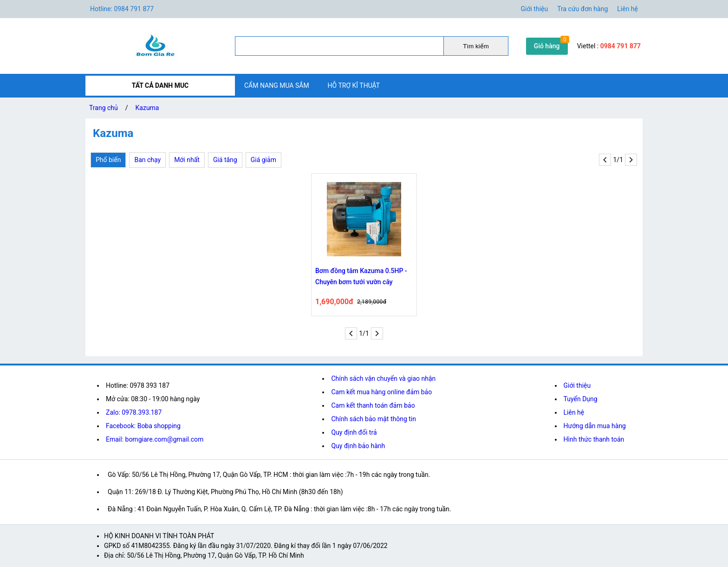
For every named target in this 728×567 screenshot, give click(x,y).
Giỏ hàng (547, 46)
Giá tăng (225, 160)
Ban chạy (147, 160)
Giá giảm (263, 160)
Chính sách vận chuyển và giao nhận (383, 378)
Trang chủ (104, 108)
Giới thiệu (577, 385)
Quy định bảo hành (358, 446)
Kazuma (147, 108)
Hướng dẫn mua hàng (595, 426)
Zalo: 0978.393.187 (134, 412)
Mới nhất (187, 160)
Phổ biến (108, 160)
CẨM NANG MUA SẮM (277, 85)
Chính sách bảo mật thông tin (374, 419)
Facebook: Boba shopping (143, 426)
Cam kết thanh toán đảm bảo (373, 405)
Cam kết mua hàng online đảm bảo (381, 392)
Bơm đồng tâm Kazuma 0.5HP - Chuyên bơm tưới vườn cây (361, 276)
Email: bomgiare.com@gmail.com (155, 439)
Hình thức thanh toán (594, 439)
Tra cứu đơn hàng (582, 9)
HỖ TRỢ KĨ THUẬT (354, 85)
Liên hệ (627, 9)
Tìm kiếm (476, 46)
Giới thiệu (535, 9)
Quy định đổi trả (354, 432)
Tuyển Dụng (581, 399)
